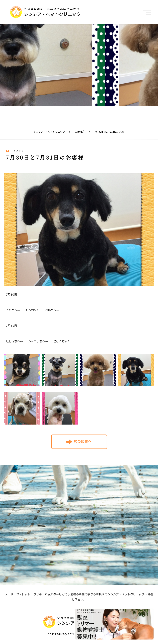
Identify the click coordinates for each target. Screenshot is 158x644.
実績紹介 (77, 132)
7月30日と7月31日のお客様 (107, 132)
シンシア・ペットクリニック (49, 132)
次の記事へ (83, 442)
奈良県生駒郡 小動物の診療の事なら (65, 12)
